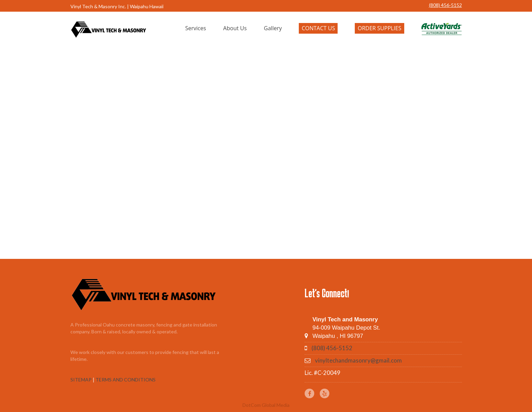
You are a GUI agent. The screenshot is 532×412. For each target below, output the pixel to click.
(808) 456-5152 (445, 5)
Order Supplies (379, 28)
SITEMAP (81, 380)
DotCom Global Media (266, 405)
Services (196, 28)
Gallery (273, 28)
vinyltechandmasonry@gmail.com (358, 360)
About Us (235, 28)
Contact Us (318, 28)
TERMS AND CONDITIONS (126, 380)
